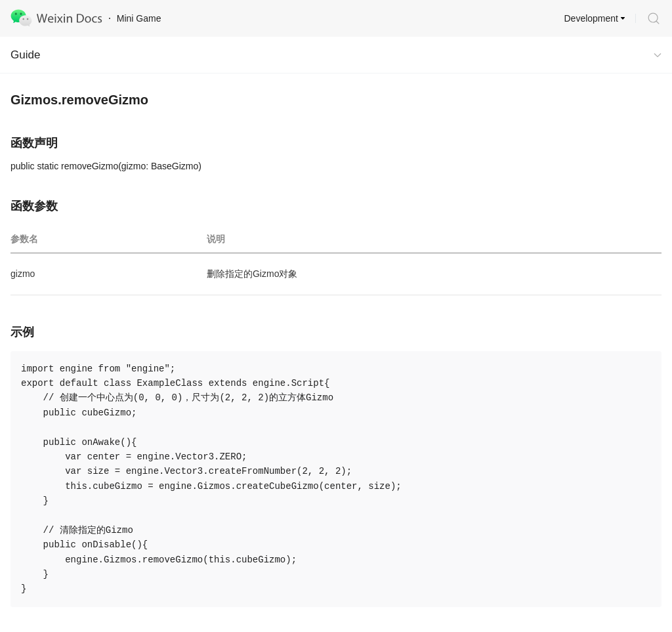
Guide (25, 55)
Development (592, 18)
